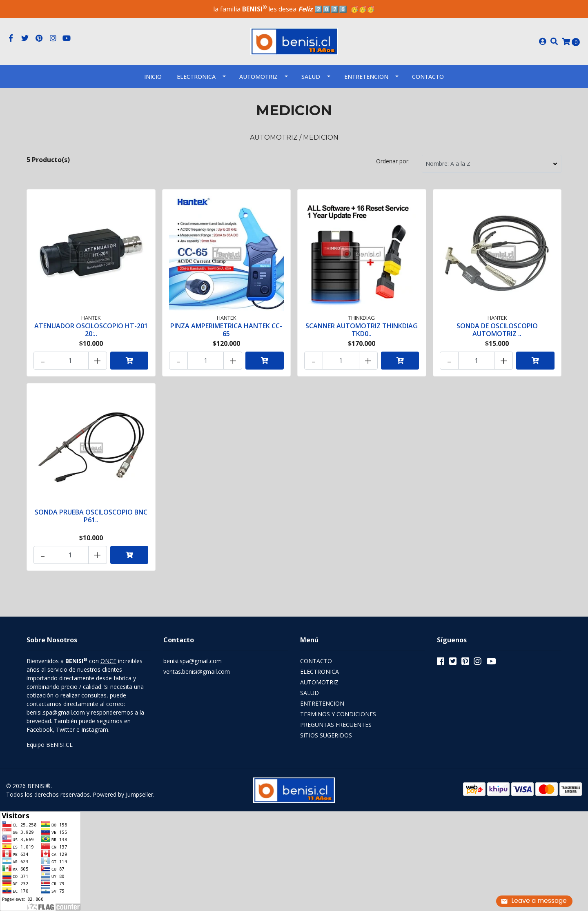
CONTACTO (316, 661)
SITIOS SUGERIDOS (326, 735)
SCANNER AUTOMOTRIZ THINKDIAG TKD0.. (362, 330)
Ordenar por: (393, 161)
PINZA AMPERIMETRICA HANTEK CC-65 (226, 330)
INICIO (153, 77)
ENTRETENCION (366, 77)
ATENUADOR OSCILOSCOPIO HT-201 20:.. (91, 330)
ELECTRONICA (196, 77)
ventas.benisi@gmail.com (197, 672)
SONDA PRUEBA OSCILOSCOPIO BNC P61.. (91, 516)
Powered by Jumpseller (123, 794)
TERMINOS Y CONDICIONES (338, 714)
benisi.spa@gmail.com (193, 661)
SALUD (311, 77)
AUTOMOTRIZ (258, 77)
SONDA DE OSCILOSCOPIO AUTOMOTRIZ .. (497, 330)
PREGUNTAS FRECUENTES (336, 725)
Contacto (428, 77)
